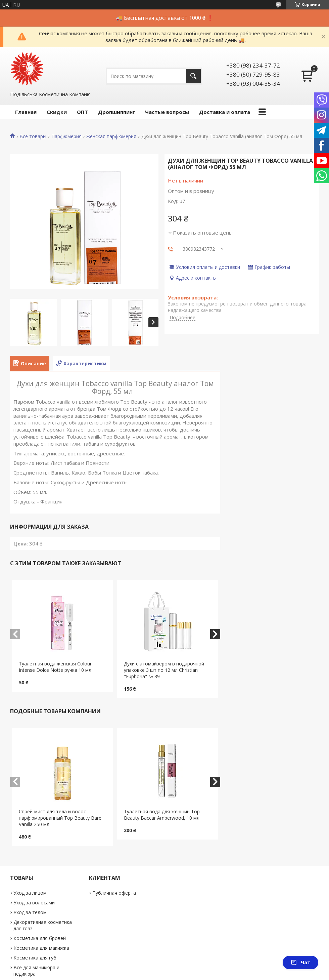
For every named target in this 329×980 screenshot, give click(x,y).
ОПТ (82, 112)
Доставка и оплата (225, 112)
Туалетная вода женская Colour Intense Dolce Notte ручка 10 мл (55, 667)
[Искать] (194, 76)
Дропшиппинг (116, 112)
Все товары (33, 136)
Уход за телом (30, 912)
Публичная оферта (114, 893)
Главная (26, 112)
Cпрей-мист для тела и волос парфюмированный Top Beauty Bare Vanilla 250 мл (60, 818)
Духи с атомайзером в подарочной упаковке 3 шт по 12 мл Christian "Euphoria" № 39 (164, 670)
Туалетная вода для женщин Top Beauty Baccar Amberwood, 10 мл (162, 815)
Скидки (57, 112)
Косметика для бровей (40, 938)
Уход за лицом (30, 893)
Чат (300, 962)
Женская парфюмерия (111, 136)
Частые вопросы (167, 112)
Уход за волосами (34, 903)
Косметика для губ (35, 958)
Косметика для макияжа (41, 948)
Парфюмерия (66, 136)
